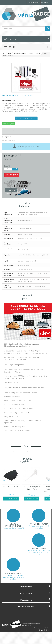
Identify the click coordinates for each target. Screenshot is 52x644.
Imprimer (8, 137)
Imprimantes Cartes (20, 53)
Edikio (38, 53)
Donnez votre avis (9, 131)
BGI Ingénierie (26, 625)
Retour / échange (13, 573)
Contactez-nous (33, 2)
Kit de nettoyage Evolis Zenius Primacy (11, 488)
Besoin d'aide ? (39, 549)
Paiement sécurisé (39, 524)
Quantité (7, 166)
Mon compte (26, 593)
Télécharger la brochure (26, 146)
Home (10, 53)
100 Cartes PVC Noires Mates (31, 488)
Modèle (4, 100)
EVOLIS (31, 53)
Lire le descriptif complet (27, 118)
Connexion (45, 2)
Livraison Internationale (13, 525)
